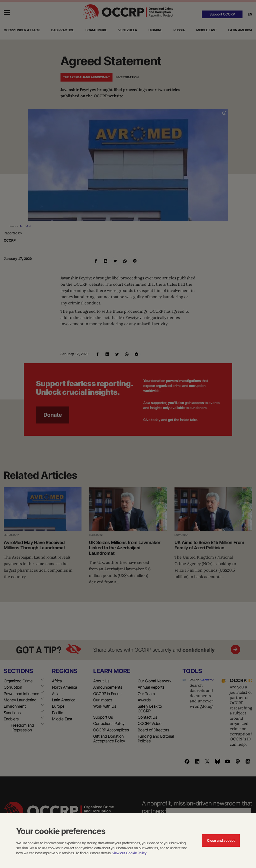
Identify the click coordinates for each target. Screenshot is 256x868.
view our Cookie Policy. (130, 853)
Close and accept (221, 840)
